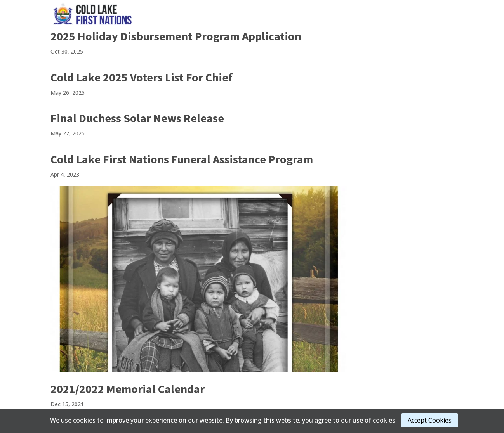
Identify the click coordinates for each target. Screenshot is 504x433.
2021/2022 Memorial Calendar (128, 389)
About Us (401, 15)
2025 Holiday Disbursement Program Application (176, 36)
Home (210, 15)
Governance (244, 15)
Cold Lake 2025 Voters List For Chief (142, 77)
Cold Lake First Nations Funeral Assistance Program (182, 159)
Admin (362, 15)
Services (290, 15)
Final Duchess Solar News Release (137, 118)
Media (328, 15)
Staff (438, 15)
